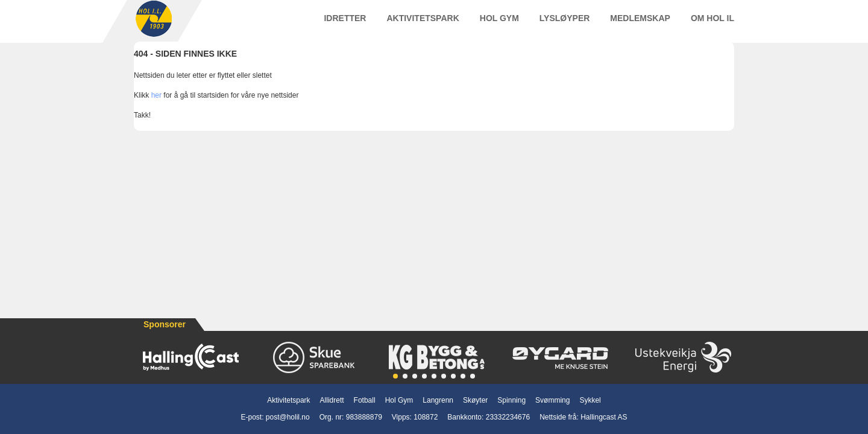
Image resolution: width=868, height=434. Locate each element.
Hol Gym (499, 24)
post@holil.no (288, 417)
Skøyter (475, 400)
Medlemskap (640, 24)
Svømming (552, 400)
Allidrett (332, 400)
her (156, 107)
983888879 (364, 417)
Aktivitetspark (423, 24)
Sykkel (590, 400)
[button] (395, 376)
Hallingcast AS (604, 417)
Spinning (511, 400)
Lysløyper (565, 24)
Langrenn (438, 400)
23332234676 (508, 417)
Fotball (365, 400)
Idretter (345, 24)
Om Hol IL (712, 24)
